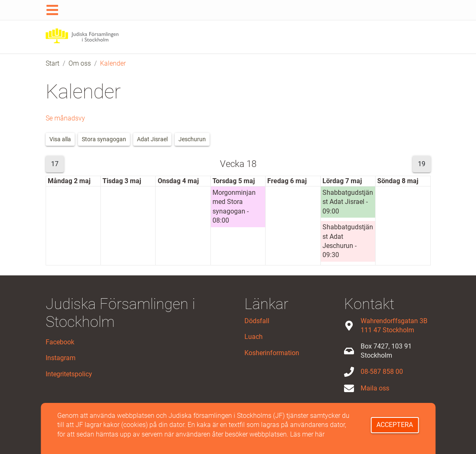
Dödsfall (257, 321)
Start (52, 63)
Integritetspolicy (69, 374)
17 (55, 164)
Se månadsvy (65, 118)
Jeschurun (192, 139)
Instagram (61, 358)
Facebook (60, 342)
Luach (254, 337)
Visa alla (60, 139)
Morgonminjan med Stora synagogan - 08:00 (234, 206)
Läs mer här (307, 434)
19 (422, 164)
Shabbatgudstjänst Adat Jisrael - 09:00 (348, 202)
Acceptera (395, 425)
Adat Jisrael (152, 139)
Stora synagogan (104, 139)
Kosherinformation (272, 353)
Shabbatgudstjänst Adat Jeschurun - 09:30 (348, 241)
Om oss (80, 63)
